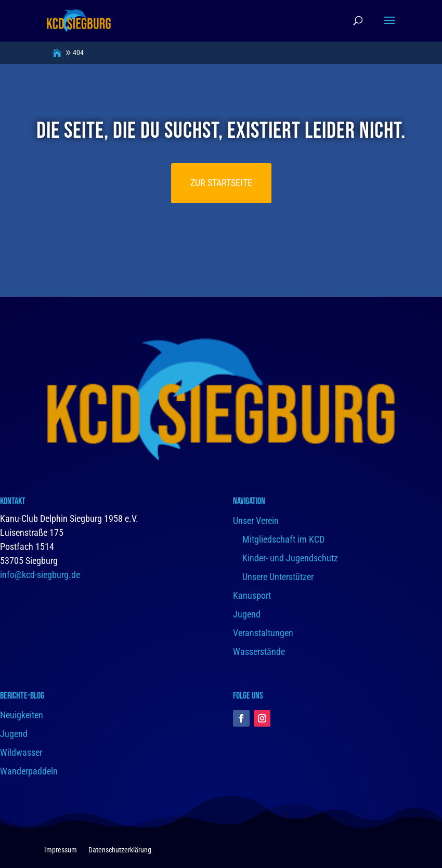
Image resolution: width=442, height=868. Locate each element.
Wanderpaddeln (29, 771)
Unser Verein (256, 521)
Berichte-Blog (22, 696)
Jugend (247, 614)
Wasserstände (259, 652)
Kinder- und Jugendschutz (290, 558)
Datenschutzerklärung (120, 850)
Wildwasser (21, 752)
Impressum (61, 850)
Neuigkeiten (22, 715)
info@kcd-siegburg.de (40, 575)
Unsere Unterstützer (278, 577)
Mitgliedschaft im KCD (283, 539)
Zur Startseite (221, 183)
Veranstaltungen (263, 633)
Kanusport (252, 595)
